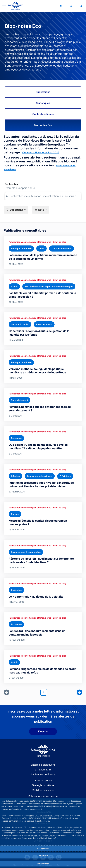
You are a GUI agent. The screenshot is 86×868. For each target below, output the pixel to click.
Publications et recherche (43, 796)
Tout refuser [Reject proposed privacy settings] (43, 856)
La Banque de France (43, 774)
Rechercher (11, 184)
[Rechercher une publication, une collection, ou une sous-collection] (43, 196)
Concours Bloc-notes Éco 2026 (41, 152)
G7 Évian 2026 (43, 770)
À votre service (43, 780)
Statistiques (43, 103)
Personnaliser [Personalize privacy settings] (43, 864)
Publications (43, 92)
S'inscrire (43, 731)
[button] (16, 210)
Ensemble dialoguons (43, 765)
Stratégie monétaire (43, 785)
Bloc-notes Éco (43, 125)
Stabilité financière (43, 790)
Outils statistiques (43, 114)
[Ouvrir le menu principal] (4, 6)
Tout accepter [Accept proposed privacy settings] (43, 848)
